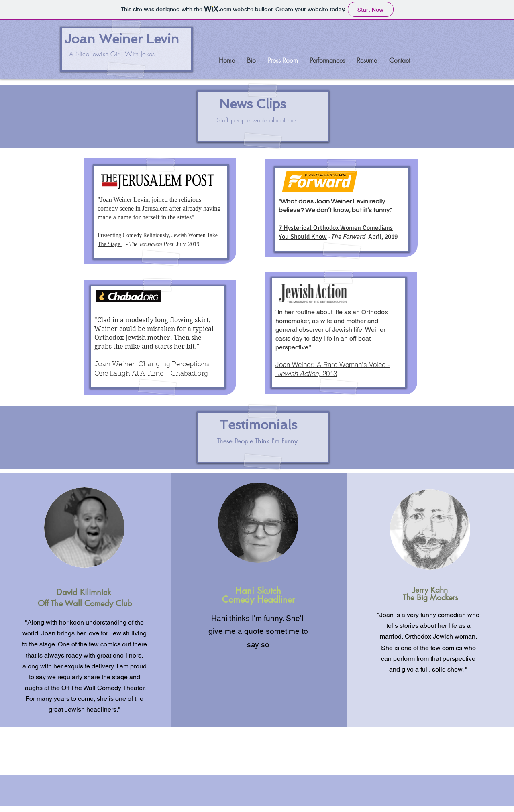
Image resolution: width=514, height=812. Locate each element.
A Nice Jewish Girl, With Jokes (112, 54)
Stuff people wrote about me (256, 120)
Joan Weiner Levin (122, 39)
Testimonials (258, 425)
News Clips (253, 104)
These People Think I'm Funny (257, 441)
